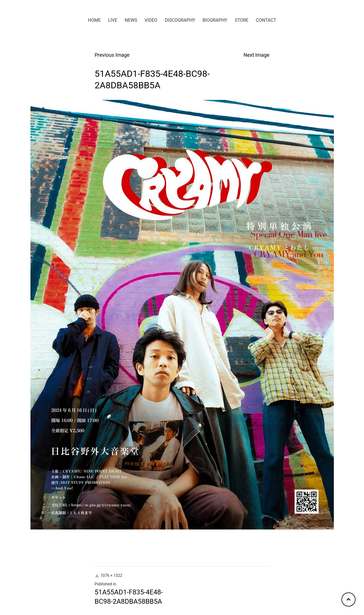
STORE (241, 20)
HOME (94, 20)
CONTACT (266, 20)
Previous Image (112, 55)
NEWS (131, 20)
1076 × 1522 (112, 575)
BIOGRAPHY (215, 20)
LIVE (113, 20)
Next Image (257, 55)
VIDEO (151, 20)
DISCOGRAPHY (180, 20)
